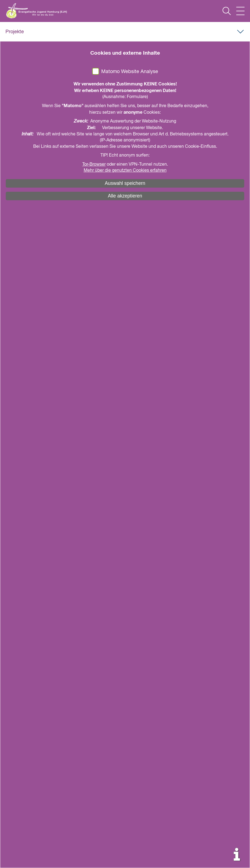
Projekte (15, 32)
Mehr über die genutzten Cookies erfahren (125, 171)
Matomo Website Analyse (130, 72)
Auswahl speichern (125, 183)
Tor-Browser (94, 165)
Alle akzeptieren (125, 196)
